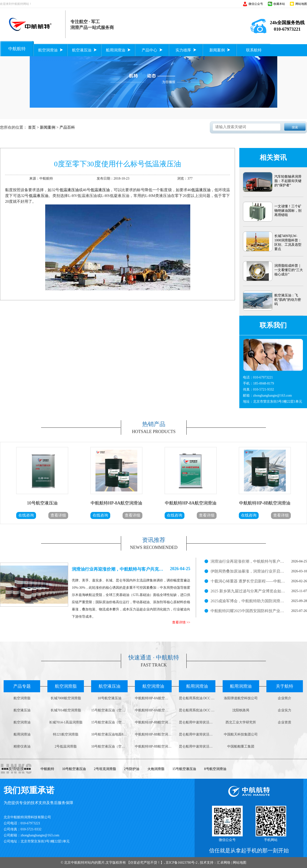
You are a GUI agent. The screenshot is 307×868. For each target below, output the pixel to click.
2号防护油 (132, 769)
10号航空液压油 (110, 698)
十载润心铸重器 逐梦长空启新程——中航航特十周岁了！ (248, 581)
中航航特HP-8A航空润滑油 (153, 698)
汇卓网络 (224, 863)
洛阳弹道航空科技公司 (241, 698)
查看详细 (58, 515)
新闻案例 (48, 127)
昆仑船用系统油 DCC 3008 (197, 710)
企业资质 (285, 722)
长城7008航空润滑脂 (66, 698)
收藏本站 (279, 4)
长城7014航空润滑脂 (66, 710)
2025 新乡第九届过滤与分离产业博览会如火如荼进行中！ (248, 591)
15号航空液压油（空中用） (109, 710)
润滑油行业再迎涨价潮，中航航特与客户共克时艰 (248, 561)
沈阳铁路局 (241, 710)
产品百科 (67, 127)
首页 (32, 127)
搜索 (295, 127)
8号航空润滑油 (215, 769)
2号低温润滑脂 (66, 746)
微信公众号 (256, 4)
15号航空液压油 (184, 769)
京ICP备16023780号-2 (181, 863)
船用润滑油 (22, 734)
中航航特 (47, 769)
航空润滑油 (22, 722)
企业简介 (285, 698)
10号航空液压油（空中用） (109, 746)
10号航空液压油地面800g (109, 734)
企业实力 (285, 710)
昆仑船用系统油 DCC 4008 (197, 698)
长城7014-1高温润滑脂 (66, 722)
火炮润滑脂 (156, 769)
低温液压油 (69, 190)
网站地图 (301, 4)
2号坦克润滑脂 (105, 769)
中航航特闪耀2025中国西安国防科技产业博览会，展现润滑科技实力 (248, 611)
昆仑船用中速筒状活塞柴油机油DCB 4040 (197, 722)
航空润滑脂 (22, 698)
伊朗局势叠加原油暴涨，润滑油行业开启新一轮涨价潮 (248, 571)
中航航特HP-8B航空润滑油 (153, 722)
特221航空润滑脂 (66, 734)
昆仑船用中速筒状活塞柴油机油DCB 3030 (197, 746)
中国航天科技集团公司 (241, 734)
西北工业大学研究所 (241, 722)
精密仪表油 (22, 746)
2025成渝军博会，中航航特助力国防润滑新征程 (248, 601)
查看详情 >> (181, 622)
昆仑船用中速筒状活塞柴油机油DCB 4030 (197, 734)
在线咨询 (26, 515)
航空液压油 (22, 710)
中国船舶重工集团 (241, 746)
